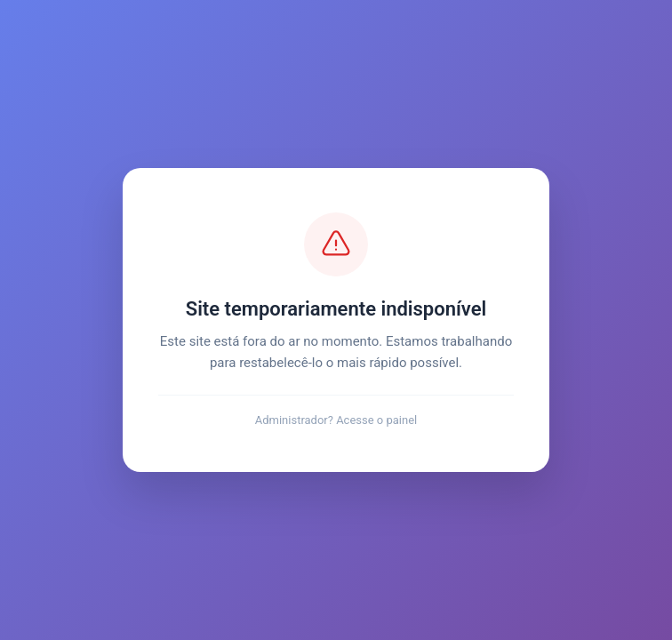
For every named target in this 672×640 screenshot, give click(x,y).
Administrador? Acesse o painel (336, 420)
